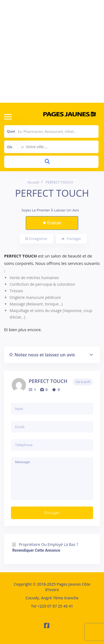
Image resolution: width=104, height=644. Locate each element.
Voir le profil (83, 382)
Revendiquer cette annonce (36, 550)
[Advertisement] (51, 51)
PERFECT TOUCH (48, 381)
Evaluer (52, 223)
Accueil (33, 182)
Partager (72, 239)
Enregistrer (37, 239)
